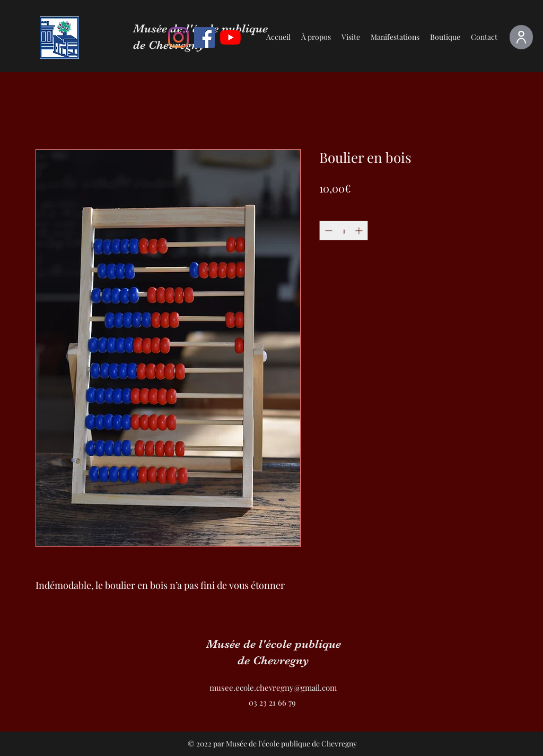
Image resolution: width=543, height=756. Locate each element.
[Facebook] (204, 37)
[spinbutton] (344, 231)
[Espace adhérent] (521, 37)
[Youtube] (230, 37)
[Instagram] (178, 37)
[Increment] (360, 231)
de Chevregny (273, 660)
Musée (152, 28)
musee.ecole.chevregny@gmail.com (273, 688)
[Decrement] (327, 231)
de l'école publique (292, 644)
